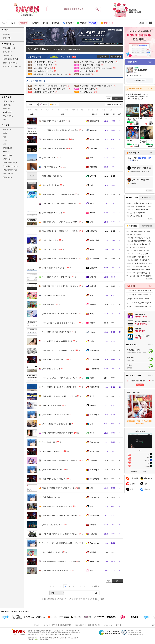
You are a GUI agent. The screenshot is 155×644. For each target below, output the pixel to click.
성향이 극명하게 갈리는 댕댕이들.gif (57, 506)
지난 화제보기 (103, 57)
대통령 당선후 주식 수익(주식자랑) (57, 277)
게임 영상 (6, 152)
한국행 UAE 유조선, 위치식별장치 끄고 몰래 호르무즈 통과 (65, 130)
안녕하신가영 (94, 387)
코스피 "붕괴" (49, 442)
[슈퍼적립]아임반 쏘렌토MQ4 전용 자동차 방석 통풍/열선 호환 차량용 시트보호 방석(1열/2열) (140, 290)
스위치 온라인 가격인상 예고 (55, 479)
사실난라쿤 (93, 460)
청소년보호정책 (79, 625)
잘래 (91, 158)
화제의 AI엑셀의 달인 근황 (54, 121)
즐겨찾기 (55, 104)
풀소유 (92, 194)
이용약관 (54, 625)
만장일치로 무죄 (50, 240)
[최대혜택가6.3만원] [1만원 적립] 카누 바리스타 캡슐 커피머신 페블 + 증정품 (140, 303)
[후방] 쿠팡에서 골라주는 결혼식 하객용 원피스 (61, 534)
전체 (29, 110)
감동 (111, 110)
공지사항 (118, 625)
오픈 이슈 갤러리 (8, 101)
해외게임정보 (7, 148)
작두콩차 (93, 525)
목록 (109, 98)
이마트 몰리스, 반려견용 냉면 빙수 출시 (58, 194)
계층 (104, 110)
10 (92, 586)
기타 (119, 110)
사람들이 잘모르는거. (52, 176)
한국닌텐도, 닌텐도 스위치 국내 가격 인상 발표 (61, 286)
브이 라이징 (7, 159)
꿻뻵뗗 (92, 314)
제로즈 (92, 204)
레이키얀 (93, 286)
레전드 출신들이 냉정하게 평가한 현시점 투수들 (61, 231)
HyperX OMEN (7, 155)
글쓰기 (118, 98)
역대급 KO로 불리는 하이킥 (54, 359)
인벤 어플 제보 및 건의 (10, 59)
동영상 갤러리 (7, 52)
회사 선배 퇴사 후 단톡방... (54, 268)
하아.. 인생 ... (49, 304)
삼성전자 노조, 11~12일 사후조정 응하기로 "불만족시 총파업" (66, 259)
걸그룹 (5, 141)
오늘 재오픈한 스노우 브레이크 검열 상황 (59, 561)
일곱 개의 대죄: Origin (10, 163)
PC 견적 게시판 (8, 116)
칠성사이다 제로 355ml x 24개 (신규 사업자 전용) (140, 307)
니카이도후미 (94, 240)
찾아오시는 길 (108, 625)
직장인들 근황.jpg (51, 185)
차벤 (4, 137)
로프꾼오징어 (94, 121)
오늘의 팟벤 (7, 108)
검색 (96, 593)
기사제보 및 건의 (8, 55)
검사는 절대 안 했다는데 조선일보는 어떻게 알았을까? (64, 314)
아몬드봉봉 (93, 167)
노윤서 (92, 571)
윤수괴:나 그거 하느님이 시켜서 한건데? (59, 350)
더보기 (146, 471)
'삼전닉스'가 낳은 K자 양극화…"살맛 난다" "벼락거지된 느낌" (66, 543)
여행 (4, 144)
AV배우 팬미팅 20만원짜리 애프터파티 (58, 433)
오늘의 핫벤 (7, 105)
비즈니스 (45, 625)
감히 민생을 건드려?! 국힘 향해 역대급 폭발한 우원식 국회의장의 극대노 (70, 387)
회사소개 (36, 625)
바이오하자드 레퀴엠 (10, 170)
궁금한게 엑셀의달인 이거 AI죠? (56, 571)
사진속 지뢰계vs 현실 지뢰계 (55, 148)
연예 (50, 110)
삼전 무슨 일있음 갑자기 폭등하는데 (57, 341)
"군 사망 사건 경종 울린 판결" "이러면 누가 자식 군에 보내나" (66, 323)
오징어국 (93, 304)
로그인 (141, 23)
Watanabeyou (94, 415)
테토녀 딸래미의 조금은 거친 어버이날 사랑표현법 (62, 515)
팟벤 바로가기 (7, 129)
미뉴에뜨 (93, 213)
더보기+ (150, 62)
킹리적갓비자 (94, 350)
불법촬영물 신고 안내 (94, 625)
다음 (96, 586)
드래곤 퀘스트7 (8, 174)
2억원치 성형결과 (51, 249)
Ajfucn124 (93, 332)
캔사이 (92, 341)
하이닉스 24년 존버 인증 (53, 451)
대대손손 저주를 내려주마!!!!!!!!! (56, 139)
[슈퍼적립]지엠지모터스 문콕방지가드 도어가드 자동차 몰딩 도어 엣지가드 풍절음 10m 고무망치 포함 (140, 295)
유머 (59, 110)
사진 (96, 110)
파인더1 (92, 323)
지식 (89, 110)
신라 (91, 185)
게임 (81, 110)
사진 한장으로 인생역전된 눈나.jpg (57, 424)
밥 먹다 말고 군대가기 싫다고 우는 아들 (58, 488)
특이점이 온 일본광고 (52, 295)
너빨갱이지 (93, 148)
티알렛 (92, 378)
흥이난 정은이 (49, 158)
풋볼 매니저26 (7, 177)
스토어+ (150, 89)
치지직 (5, 133)
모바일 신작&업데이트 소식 (12, 66)
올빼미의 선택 (49, 497)
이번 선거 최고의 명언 (52, 213)
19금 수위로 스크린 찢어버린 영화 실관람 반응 (61, 204)
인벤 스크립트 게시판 (10, 63)
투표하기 (140, 385)
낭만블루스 (93, 231)
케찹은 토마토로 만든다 (53, 470)
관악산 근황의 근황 (51, 369)
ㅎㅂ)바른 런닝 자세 (51, 167)
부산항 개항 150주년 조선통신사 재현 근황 (59, 396)
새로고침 (149, 190)
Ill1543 (92, 433)
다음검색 (103, 599)
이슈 (39, 110)
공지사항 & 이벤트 (9, 48)
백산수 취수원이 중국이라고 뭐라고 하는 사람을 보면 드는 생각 (67, 460)
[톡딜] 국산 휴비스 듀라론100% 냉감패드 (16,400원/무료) (140, 299)
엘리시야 (93, 277)
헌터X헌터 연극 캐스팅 (52, 552)
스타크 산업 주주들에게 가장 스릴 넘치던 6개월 (61, 222)
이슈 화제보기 (116, 57)
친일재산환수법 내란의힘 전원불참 (57, 332)
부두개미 (93, 176)
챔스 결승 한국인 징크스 (53, 525)
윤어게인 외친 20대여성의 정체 (55, 415)
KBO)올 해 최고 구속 (52, 405)
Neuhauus (93, 130)
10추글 (45, 104)
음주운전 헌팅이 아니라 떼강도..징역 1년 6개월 (61, 378)
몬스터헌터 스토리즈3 (10, 166)
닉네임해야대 (94, 369)
